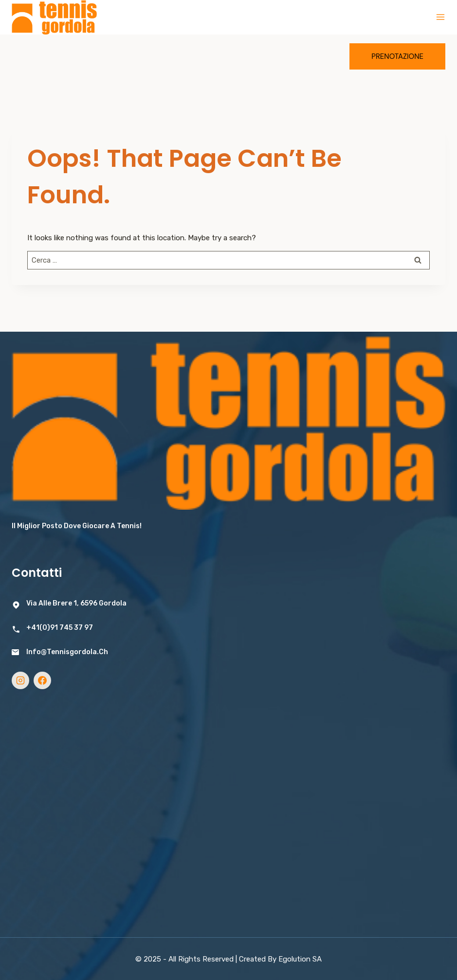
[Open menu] (440, 17)
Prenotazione (397, 56)
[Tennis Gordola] (54, 17)
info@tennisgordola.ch (67, 652)
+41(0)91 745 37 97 (60, 628)
